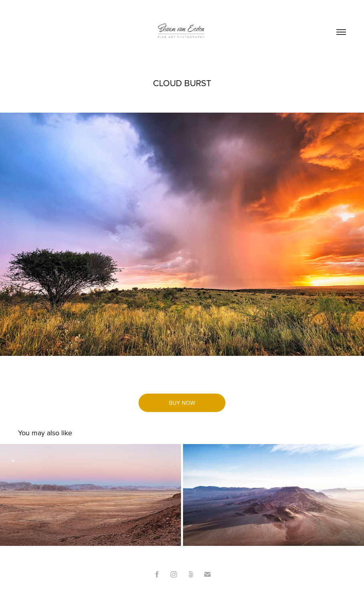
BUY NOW (182, 403)
